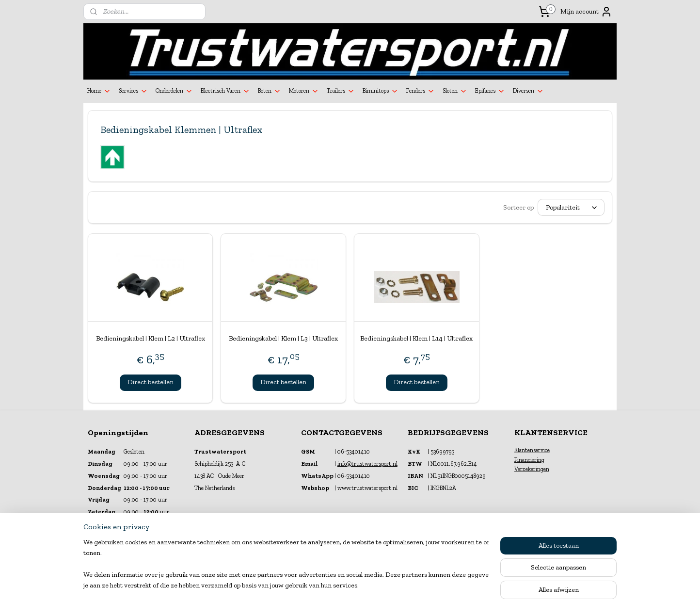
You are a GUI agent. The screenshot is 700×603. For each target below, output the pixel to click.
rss (342, 585)
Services (133, 91)
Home (99, 91)
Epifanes (490, 91)
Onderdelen (174, 91)
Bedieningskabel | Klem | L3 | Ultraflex (283, 338)
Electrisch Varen (225, 91)
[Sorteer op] (571, 207)
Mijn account (586, 12)
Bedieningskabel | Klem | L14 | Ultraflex (416, 338)
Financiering (529, 460)
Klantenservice (532, 450)
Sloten (455, 91)
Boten (270, 91)
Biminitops (381, 91)
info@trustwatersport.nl (367, 464)
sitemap (325, 585)
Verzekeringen (532, 469)
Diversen (528, 91)
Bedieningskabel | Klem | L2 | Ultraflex (151, 338)
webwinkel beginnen (372, 585)
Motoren (304, 91)
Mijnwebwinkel (446, 585)
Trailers (341, 91)
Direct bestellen (151, 382)
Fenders (421, 91)
